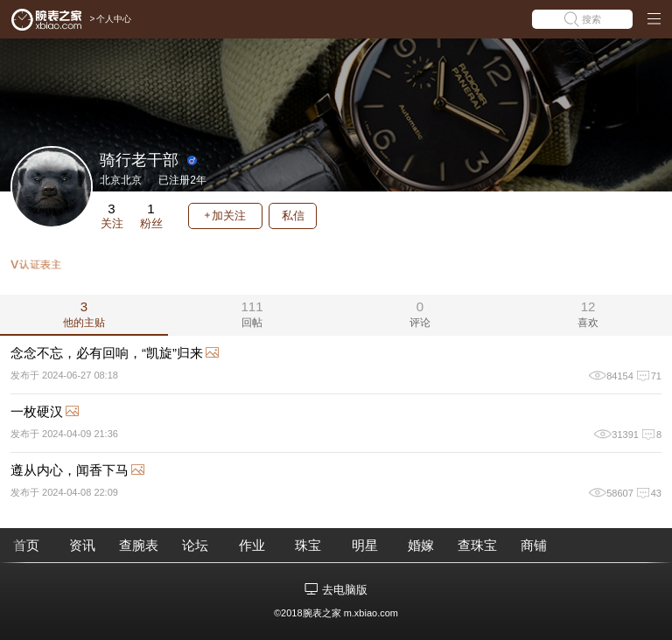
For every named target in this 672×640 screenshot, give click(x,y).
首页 (26, 545)
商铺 (534, 545)
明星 (365, 545)
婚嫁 (421, 545)
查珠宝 (477, 545)
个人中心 (114, 19)
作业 (252, 545)
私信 (293, 216)
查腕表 (139, 545)
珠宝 (308, 545)
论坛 (195, 545)
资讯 (82, 545)
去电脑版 (345, 590)
